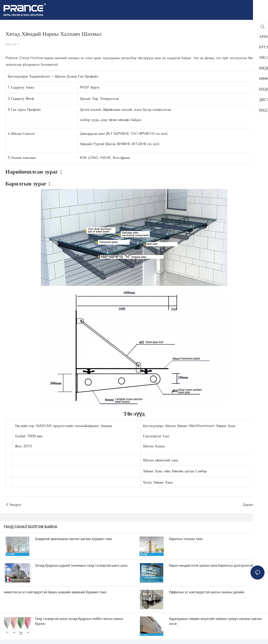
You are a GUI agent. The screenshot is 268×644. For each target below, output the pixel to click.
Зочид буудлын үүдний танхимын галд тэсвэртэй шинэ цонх (81, 566)
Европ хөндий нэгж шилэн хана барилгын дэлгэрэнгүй (211, 566)
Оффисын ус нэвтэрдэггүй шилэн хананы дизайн (207, 592)
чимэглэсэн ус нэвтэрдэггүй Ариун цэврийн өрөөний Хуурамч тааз (55, 592)
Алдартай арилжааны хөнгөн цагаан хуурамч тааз (73, 539)
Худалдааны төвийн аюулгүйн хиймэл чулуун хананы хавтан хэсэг (216, 621)
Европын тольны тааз (186, 539)
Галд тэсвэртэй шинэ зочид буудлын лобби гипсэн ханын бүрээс (79, 621)
